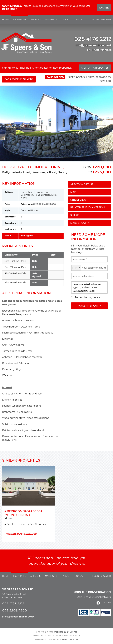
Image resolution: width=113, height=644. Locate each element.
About (67, 19)
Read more (10, 9)
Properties (20, 19)
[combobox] (76, 268)
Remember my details (87, 297)
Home (5, 19)
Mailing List (52, 19)
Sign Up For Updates (95, 68)
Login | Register (102, 19)
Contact (80, 19)
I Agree (104, 8)
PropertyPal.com (69, 640)
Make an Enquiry (89, 306)
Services (36, 19)
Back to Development (19, 79)
